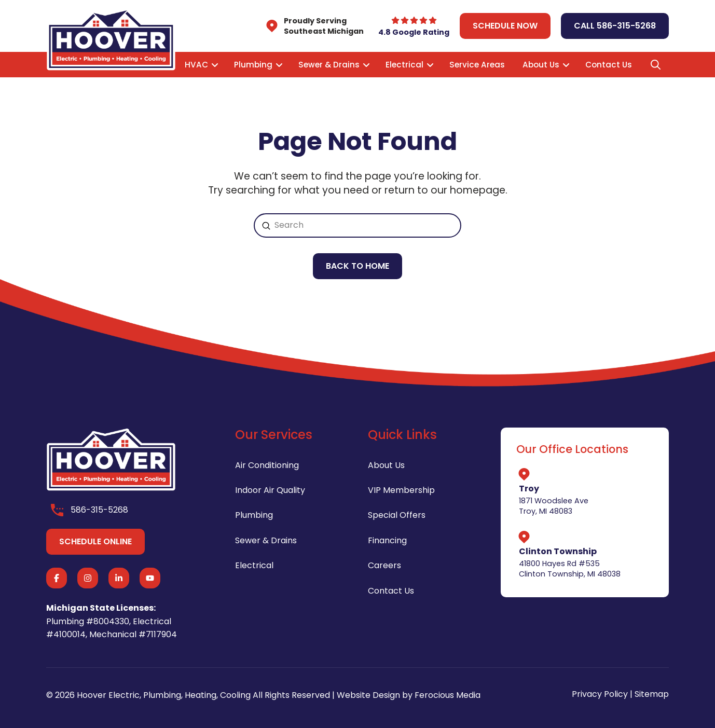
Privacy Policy (600, 694)
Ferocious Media (448, 695)
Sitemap (652, 694)
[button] (655, 65)
